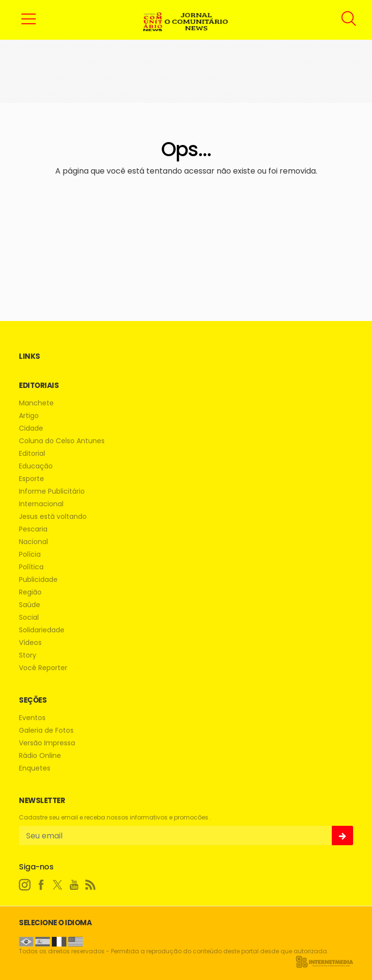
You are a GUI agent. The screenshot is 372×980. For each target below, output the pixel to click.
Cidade (31, 428)
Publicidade (38, 580)
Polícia (30, 554)
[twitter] (58, 885)
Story (28, 655)
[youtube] (74, 885)
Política (31, 567)
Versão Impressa (47, 743)
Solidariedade (42, 630)
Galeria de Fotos (46, 731)
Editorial (32, 454)
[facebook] (41, 885)
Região (30, 592)
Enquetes (35, 768)
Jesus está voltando (53, 517)
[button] (29, 18)
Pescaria (33, 529)
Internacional (41, 504)
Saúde (30, 605)
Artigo (29, 416)
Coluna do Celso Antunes (62, 441)
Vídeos (30, 643)
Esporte (31, 479)
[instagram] (25, 885)
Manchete (36, 403)
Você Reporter (43, 668)
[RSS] (91, 885)
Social (29, 618)
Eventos (32, 718)
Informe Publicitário (52, 491)
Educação (36, 466)
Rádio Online (40, 756)
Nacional (33, 542)
